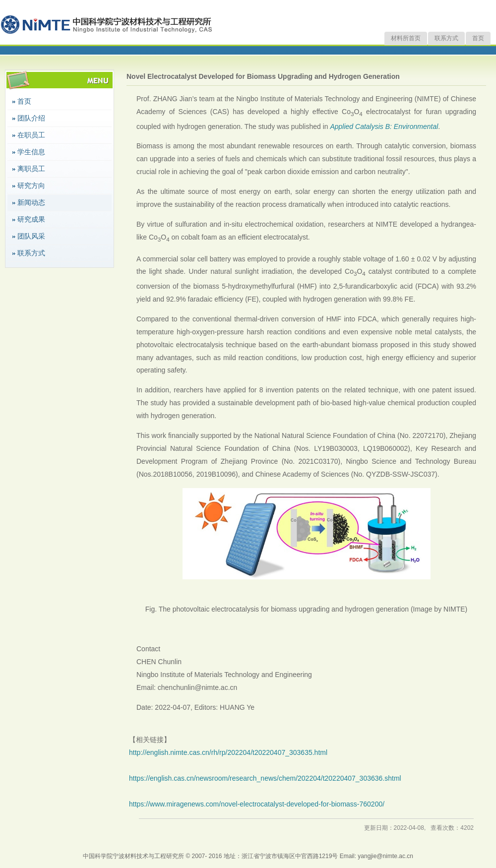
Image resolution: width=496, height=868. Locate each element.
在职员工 (31, 135)
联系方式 (446, 38)
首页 (478, 38)
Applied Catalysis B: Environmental (384, 126)
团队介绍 (31, 118)
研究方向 (31, 186)
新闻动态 (31, 202)
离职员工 (31, 169)
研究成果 (31, 219)
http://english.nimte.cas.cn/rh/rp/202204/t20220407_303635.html (228, 752)
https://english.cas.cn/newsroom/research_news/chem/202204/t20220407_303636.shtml (265, 778)
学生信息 (31, 152)
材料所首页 (406, 38)
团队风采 (31, 236)
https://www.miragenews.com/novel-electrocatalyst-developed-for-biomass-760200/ (257, 804)
